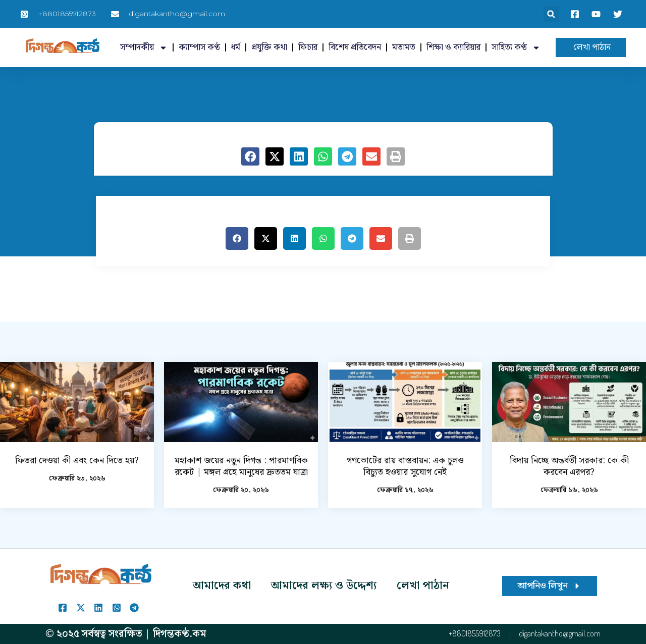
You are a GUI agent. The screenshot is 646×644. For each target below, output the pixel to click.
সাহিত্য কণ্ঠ (516, 48)
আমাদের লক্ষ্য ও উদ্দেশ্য (324, 586)
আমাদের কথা (222, 586)
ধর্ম (236, 47)
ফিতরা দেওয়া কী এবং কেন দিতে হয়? (77, 461)
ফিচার (308, 47)
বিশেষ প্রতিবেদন (355, 47)
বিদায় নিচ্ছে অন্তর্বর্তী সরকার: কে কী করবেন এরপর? (569, 466)
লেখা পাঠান (423, 586)
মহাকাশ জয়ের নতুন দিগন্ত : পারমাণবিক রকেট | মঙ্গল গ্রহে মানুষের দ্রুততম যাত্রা (241, 466)
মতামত (404, 47)
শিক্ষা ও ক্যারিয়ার (453, 47)
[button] (551, 14)
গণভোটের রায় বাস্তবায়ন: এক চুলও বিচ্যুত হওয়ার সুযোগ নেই (405, 466)
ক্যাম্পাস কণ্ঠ (199, 47)
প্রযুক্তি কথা (269, 47)
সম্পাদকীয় (144, 48)
